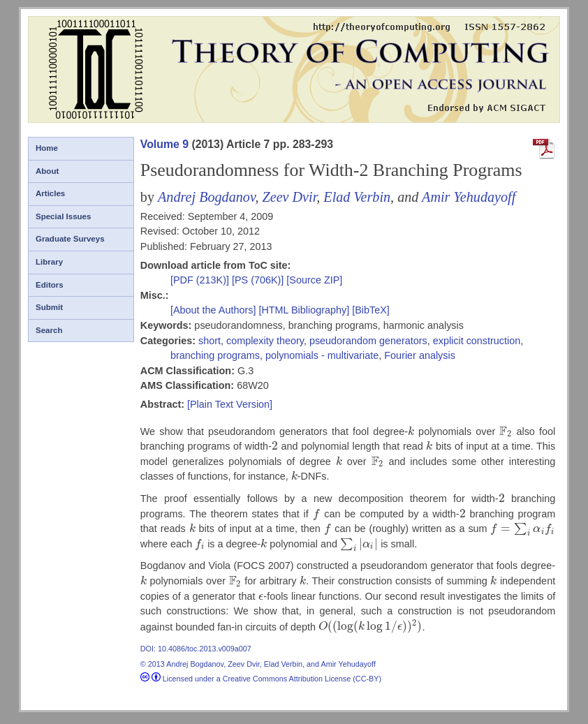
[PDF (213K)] (201, 280)
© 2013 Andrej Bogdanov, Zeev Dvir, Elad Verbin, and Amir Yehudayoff (258, 664)
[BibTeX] (371, 310)
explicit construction (477, 341)
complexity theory (265, 341)
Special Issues (63, 216)
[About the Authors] (214, 310)
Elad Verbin (357, 197)
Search (49, 330)
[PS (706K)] (259, 280)
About (47, 171)
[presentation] (411, 431)
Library (49, 262)
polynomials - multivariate (322, 355)
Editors (50, 285)
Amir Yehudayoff (469, 197)
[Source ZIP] (314, 280)
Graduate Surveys (70, 239)
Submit (49, 307)
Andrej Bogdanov (206, 197)
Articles (50, 193)
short (210, 341)
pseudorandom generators (368, 341)
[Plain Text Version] (230, 404)
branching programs (215, 355)
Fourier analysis (420, 355)
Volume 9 (164, 144)
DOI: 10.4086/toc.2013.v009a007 (196, 649)
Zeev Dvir (289, 197)
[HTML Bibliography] (304, 310)
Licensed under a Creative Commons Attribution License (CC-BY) (261, 679)
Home (47, 148)
